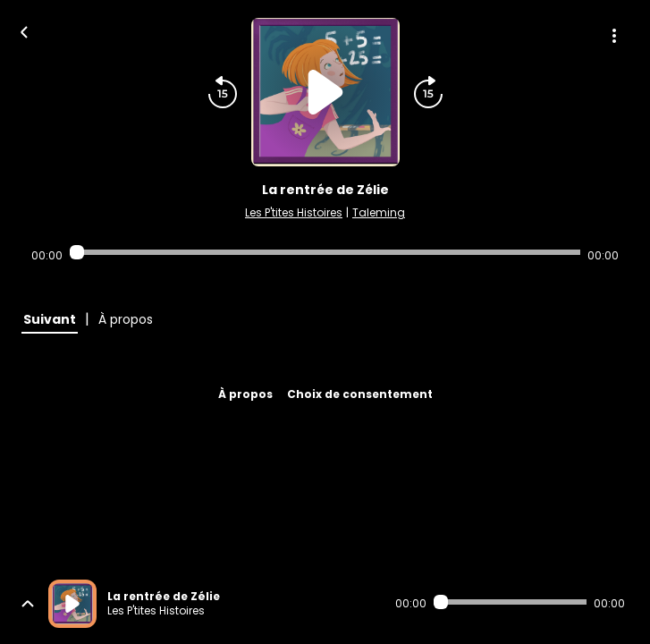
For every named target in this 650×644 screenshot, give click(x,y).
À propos (245, 394)
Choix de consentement (360, 394)
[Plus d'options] (614, 36)
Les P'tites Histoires (294, 212)
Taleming (379, 212)
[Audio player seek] (325, 252)
